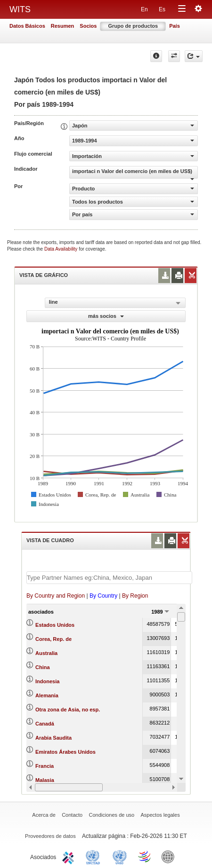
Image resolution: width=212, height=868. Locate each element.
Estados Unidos (55, 625)
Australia (46, 653)
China (43, 667)
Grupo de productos (133, 26)
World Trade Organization (145, 856)
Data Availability (61, 249)
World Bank (170, 856)
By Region (135, 596)
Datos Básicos (27, 26)
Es (162, 9)
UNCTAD (95, 856)
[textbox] (109, 578)
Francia (45, 766)
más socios (106, 316)
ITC (70, 856)
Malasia (45, 780)
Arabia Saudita (53, 738)
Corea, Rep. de (53, 639)
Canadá (45, 724)
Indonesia (47, 681)
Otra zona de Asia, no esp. (68, 710)
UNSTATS (120, 856)
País (175, 26)
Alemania (47, 695)
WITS (20, 9)
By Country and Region (56, 596)
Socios (88, 26)
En (144, 9)
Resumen (63, 26)
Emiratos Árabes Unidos (65, 752)
